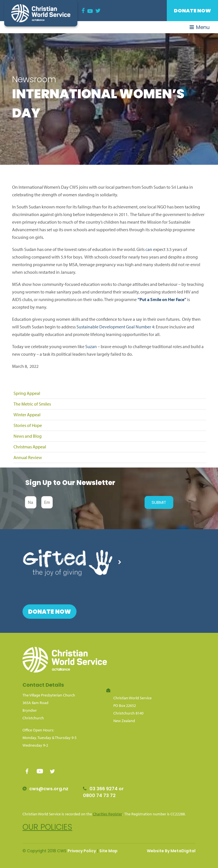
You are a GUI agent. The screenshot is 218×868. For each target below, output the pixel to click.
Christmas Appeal (30, 447)
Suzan (91, 346)
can (149, 249)
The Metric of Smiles (32, 404)
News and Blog (28, 436)
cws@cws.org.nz (49, 789)
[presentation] (97, 502)
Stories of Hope (28, 425)
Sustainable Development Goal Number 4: (116, 327)
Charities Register (107, 814)
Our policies (47, 827)
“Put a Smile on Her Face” (162, 299)
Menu (200, 27)
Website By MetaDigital (171, 851)
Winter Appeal (27, 415)
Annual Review (28, 457)
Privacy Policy (82, 851)
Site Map (108, 851)
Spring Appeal (27, 393)
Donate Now (192, 11)
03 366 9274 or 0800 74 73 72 (103, 792)
